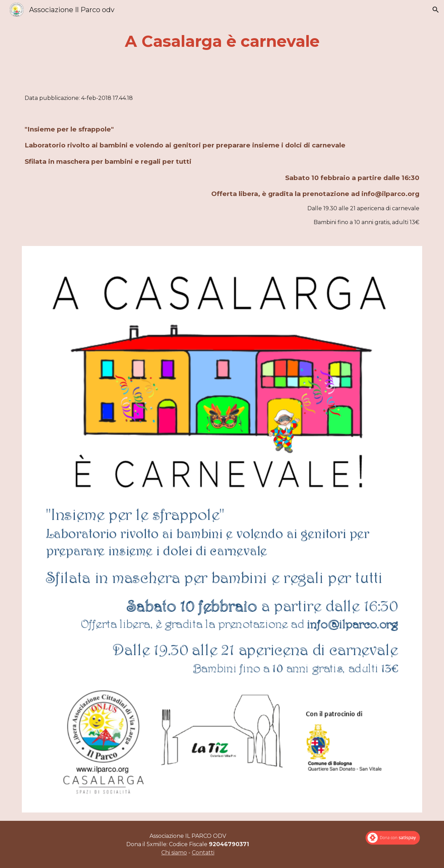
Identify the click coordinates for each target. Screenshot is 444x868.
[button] (436, 10)
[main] (222, 41)
